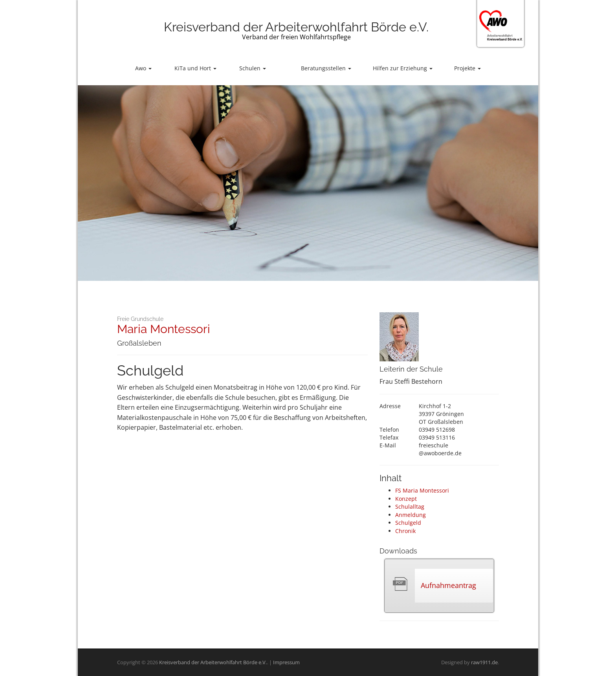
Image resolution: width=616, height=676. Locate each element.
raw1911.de (484, 662)
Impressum (286, 662)
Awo (143, 68)
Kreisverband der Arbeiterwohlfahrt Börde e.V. (296, 27)
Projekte (467, 68)
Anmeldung (411, 515)
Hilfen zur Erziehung (403, 68)
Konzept (406, 499)
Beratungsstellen (326, 68)
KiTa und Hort (195, 68)
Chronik (405, 531)
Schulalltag (410, 507)
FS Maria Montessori (422, 490)
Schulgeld (408, 523)
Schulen (253, 68)
